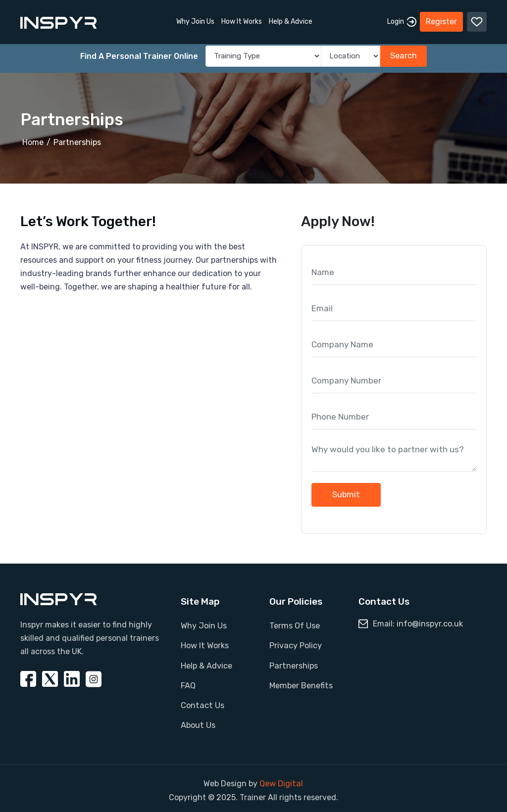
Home (33, 142)
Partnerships (77, 142)
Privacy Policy (295, 645)
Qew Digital (281, 780)
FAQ (188, 683)
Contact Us (202, 702)
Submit (346, 494)
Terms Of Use (294, 625)
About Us (198, 722)
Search (403, 56)
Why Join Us (195, 20)
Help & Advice (291, 20)
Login (402, 20)
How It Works (242, 20)
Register (441, 20)
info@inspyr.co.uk (430, 623)
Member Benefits (301, 683)
